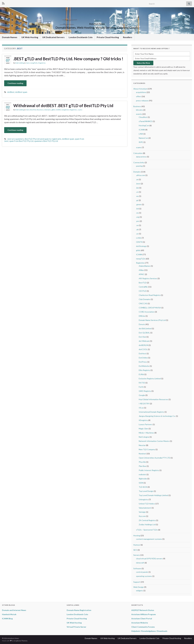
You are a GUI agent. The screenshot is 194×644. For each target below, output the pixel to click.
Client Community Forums (143, 627)
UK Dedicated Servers (53, 37)
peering (139, 166)
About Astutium (140, 89)
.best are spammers (16, 139)
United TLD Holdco (147, 504)
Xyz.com (142, 516)
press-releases (142, 101)
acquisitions (141, 92)
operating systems (144, 576)
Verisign (142, 512)
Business (40, 110)
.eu (137, 196)
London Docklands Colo (81, 37)
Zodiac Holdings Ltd (147, 524)
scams (80, 110)
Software (137, 568)
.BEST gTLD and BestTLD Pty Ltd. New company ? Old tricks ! (68, 59)
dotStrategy (141, 246)
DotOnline (143, 358)
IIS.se (141, 408)
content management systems (149, 539)
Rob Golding (20, 63)
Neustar (142, 445)
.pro (138, 221)
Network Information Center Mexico (154, 441)
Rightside (143, 479)
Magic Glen (143, 429)
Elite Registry (144, 370)
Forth (141, 387)
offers (139, 96)
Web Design (139, 587)
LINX (141, 134)
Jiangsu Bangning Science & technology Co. (157, 416)
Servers (137, 555)
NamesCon (143, 138)
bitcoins (139, 110)
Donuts (142, 324)
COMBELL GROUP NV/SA (150, 308)
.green (139, 204)
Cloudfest (143, 117)
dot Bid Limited (145, 328)
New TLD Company (147, 449)
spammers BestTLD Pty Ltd (46, 141)
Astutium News (97, 23)
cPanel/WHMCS (146, 121)
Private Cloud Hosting (108, 37)
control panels (142, 572)
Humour (137, 545)
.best (28, 63)
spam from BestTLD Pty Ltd (21, 141)
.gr (137, 200)
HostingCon (144, 125)
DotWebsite (144, 366)
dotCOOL (143, 349)
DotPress (143, 362)
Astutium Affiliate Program (144, 614)
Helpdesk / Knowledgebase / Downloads (149, 631)
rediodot (142, 474)
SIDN (141, 483)
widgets (140, 591)
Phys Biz (142, 462)
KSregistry (143, 420)
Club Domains (145, 299)
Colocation (138, 153)
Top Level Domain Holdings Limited (153, 495)
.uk (137, 229)
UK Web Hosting (30, 37)
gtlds (53, 110)
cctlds (139, 238)
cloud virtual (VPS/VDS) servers (149, 559)
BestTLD (33, 110)
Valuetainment (145, 508)
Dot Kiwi (142, 337)
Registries (42, 63)
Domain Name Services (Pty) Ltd (152, 320)
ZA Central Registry (147, 520)
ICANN (58, 110)
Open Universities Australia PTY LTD (154, 458)
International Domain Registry (151, 412)
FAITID (142, 383)
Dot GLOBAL (144, 333)
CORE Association (147, 312)
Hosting (137, 536)
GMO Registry (145, 391)
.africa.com (141, 175)
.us (137, 234)
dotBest (11, 92)
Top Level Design (146, 491)
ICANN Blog (7, 619)
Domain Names (10, 37)
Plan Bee (142, 466)
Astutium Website (140, 623)
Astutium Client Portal (142, 619)
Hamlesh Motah (9, 614)
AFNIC (142, 274)
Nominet (142, 454)
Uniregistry (143, 499)
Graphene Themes (21, 641)
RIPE (141, 142)
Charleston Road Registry (150, 295)
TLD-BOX (143, 487)
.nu (137, 213)
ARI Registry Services (148, 278)
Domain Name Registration (79, 610)
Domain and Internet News (14, 610)
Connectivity (139, 162)
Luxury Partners (145, 424)
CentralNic (143, 287)
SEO (135, 550)
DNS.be (142, 316)
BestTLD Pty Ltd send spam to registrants (43, 139)
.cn (137, 192)
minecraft (140, 563)
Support (137, 582)
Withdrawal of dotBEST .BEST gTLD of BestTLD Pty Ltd (63, 105)
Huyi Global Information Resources (153, 399)
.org (138, 217)
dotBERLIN (143, 345)
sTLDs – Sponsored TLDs (147, 530)
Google (142, 395)
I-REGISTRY (144, 404)
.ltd (137, 209)
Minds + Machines (146, 433)
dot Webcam (144, 341)
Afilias (141, 270)
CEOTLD (143, 291)
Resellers (128, 37)
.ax (137, 179)
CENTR (139, 242)
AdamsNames (145, 266)
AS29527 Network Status (143, 610)
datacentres (141, 157)
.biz (137, 188)
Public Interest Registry (149, 470)
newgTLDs (34, 63)
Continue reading (15, 83)
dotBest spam (21, 92)
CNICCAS (143, 303)
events (139, 114)
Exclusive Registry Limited (150, 379)
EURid (141, 374)
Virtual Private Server (76, 627)
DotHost (142, 353)
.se (137, 225)
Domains (48, 110)
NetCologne (144, 437)
